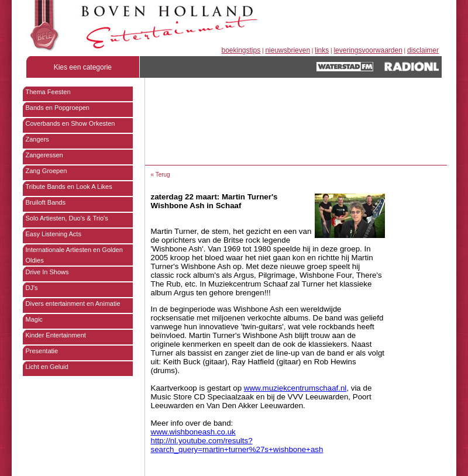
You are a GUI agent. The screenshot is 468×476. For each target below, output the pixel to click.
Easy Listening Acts (54, 234)
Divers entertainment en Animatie (73, 303)
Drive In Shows (47, 272)
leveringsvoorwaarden (368, 50)
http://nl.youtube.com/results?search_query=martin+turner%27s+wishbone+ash (237, 445)
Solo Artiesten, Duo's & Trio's (67, 218)
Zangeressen (44, 155)
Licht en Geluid (47, 367)
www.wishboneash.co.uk (193, 432)
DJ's (32, 288)
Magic (34, 319)
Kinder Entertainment (56, 335)
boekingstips (241, 50)
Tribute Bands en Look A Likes (69, 187)
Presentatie (42, 351)
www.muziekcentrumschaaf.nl (295, 388)
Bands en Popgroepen (58, 108)
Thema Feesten (48, 92)
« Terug (161, 175)
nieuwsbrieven (288, 50)
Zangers (37, 139)
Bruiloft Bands (46, 202)
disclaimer (423, 50)
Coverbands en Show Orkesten (70, 123)
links (322, 50)
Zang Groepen (47, 171)
